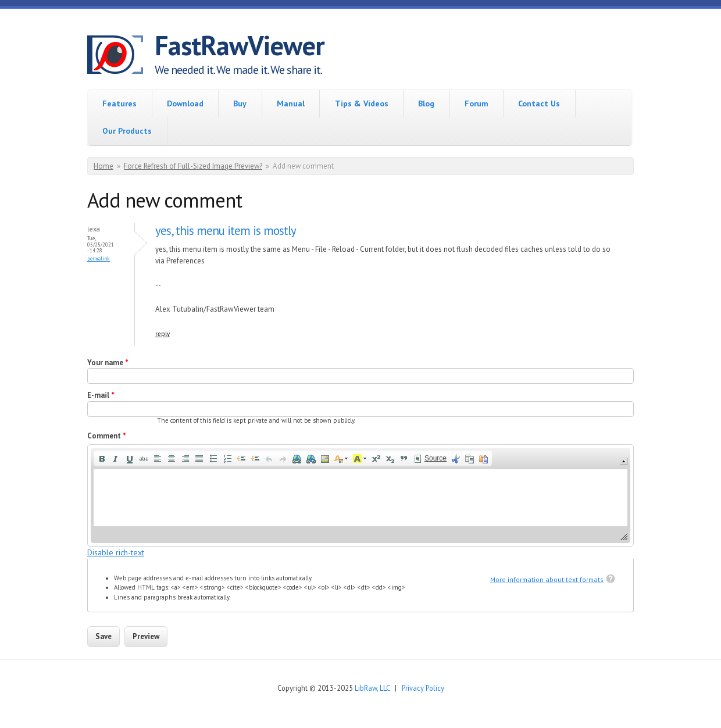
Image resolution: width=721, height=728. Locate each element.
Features (119, 104)
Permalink (99, 258)
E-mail (101, 395)
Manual (291, 104)
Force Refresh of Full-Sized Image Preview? (193, 166)
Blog (426, 104)
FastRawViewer (240, 45)
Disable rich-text (116, 552)
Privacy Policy (423, 688)
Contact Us (539, 104)
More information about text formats (547, 579)
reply (163, 334)
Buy (240, 104)
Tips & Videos (362, 104)
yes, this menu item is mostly (226, 231)
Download (185, 104)
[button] (102, 459)
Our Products (127, 131)
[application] (360, 495)
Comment (107, 436)
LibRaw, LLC (372, 688)
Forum (476, 104)
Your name (108, 363)
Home (103, 166)
